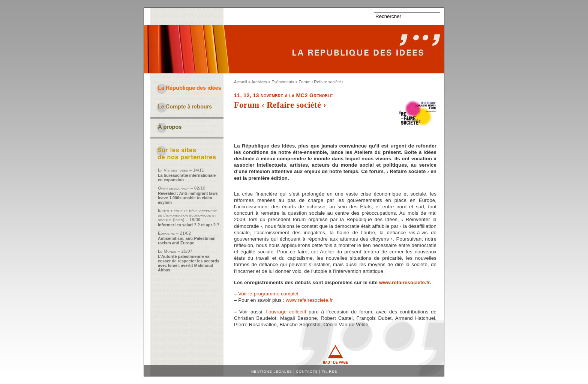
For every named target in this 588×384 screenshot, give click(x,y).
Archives (259, 82)
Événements (283, 82)
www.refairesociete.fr (404, 282)
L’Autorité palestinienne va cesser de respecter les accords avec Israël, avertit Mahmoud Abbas (189, 263)
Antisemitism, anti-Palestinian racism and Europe (187, 241)
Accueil (241, 82)
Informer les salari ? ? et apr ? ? (189, 225)
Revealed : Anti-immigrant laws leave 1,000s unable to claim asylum (188, 198)
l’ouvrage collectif (286, 312)
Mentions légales (271, 371)
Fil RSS (330, 371)
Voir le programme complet (268, 294)
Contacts (307, 371)
